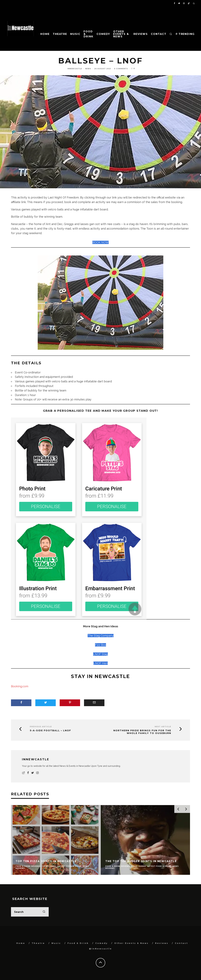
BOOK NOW (100, 242)
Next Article (163, 727)
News (88, 69)
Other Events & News (121, 34)
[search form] (30, 912)
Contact (159, 34)
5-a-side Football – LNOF (50, 731)
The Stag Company (101, 636)
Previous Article (41, 727)
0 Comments (121, 69)
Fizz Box (100, 645)
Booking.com (20, 686)
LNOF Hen (101, 663)
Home (45, 34)
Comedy (103, 34)
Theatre (60, 34)
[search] (44, 912)
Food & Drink (88, 34)
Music (75, 34)
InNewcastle (75, 69)
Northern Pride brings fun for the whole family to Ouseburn (142, 732)
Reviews (141, 34)
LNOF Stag (100, 654)
